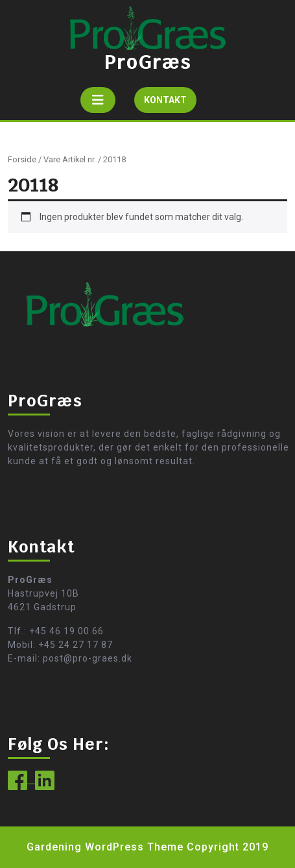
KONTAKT (170, 103)
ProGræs (148, 62)
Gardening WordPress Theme (105, 847)
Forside (22, 159)
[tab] (98, 100)
